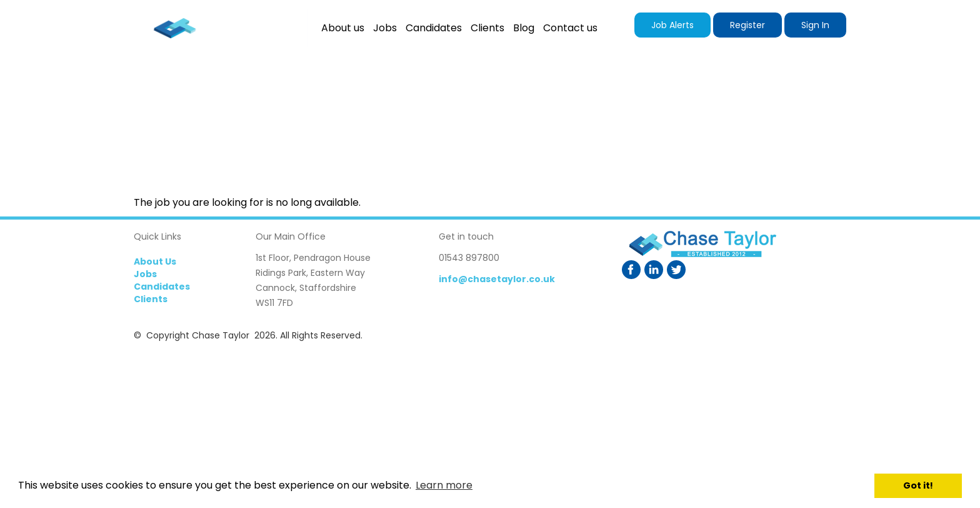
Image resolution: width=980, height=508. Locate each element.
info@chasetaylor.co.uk (497, 279)
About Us (155, 262)
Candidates (162, 287)
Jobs (145, 274)
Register (747, 25)
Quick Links (157, 236)
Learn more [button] (444, 485)
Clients (151, 299)
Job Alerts (672, 25)
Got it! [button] (918, 485)
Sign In (815, 25)
